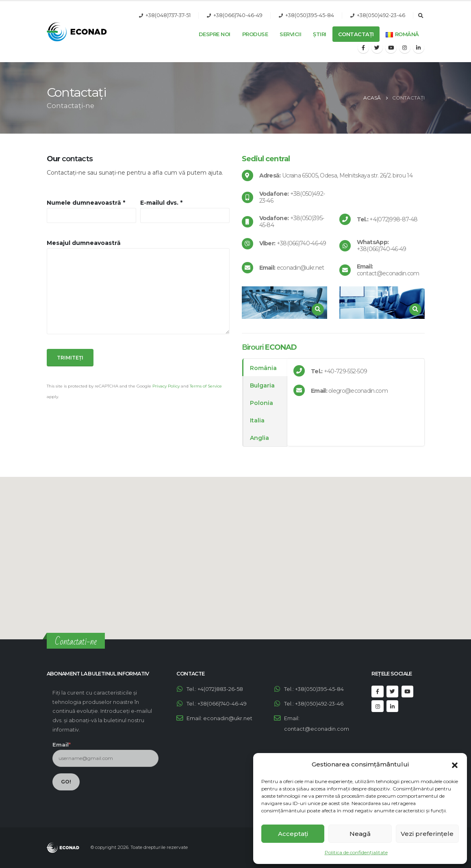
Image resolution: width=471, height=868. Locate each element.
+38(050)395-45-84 (310, 15)
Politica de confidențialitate (356, 852)
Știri (320, 34)
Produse (255, 34)
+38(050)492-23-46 (381, 15)
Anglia (259, 438)
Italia (257, 420)
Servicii (290, 34)
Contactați (356, 34)
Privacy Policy (166, 386)
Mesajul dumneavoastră (84, 243)
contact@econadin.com (317, 729)
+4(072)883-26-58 (220, 689)
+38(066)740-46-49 (238, 15)
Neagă (360, 834)
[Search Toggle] (421, 16)
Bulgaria (262, 385)
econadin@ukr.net (228, 718)
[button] (455, 764)
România (263, 368)
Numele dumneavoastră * (86, 203)
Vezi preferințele (427, 834)
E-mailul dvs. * (161, 203)
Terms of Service (206, 386)
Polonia (262, 403)
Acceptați (293, 834)
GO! (66, 782)
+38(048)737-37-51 (168, 15)
